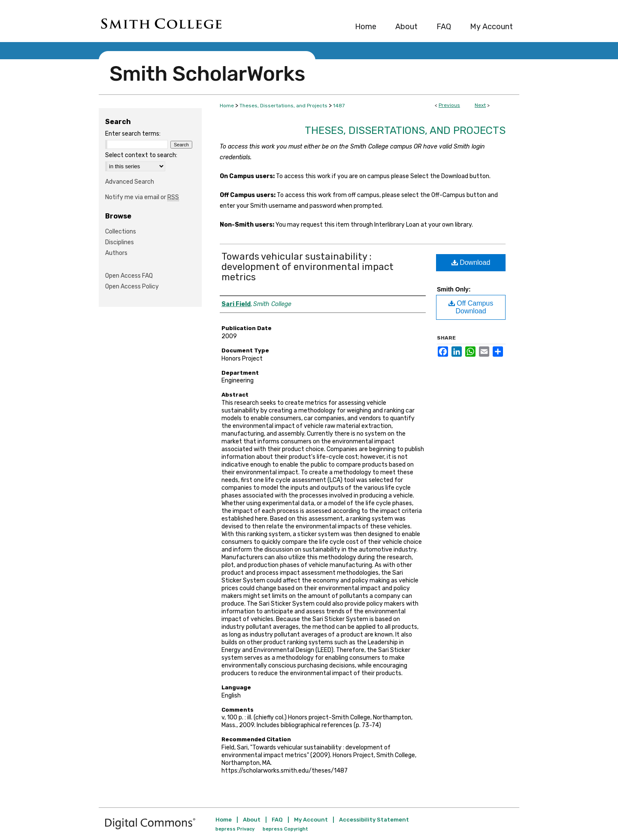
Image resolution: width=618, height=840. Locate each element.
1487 (339, 106)
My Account (311, 820)
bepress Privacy (235, 829)
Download (471, 262)
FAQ (277, 820)
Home (227, 106)
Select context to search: (141, 155)
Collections (121, 232)
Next (480, 105)
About (252, 820)
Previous (449, 105)
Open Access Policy (132, 287)
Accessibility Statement (374, 820)
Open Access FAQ (129, 276)
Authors (116, 253)
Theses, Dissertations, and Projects (283, 106)
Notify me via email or (142, 197)
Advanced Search (130, 182)
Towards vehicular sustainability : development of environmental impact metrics (307, 267)
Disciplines (120, 242)
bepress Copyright (285, 829)
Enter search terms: (133, 134)
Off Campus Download (471, 307)
